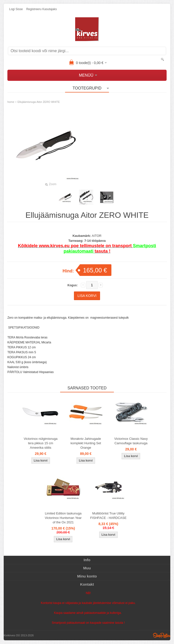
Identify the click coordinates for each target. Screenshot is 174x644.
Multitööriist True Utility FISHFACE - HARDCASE (108, 516)
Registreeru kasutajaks (41, 9)
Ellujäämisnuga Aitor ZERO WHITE (39, 102)
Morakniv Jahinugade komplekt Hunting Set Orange (86, 443)
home (11, 102)
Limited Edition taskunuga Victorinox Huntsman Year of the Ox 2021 (63, 518)
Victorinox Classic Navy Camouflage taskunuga (131, 441)
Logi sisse (16, 9)
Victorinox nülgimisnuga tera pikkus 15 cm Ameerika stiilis (41, 443)
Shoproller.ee (162, 635)
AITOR (97, 236)
